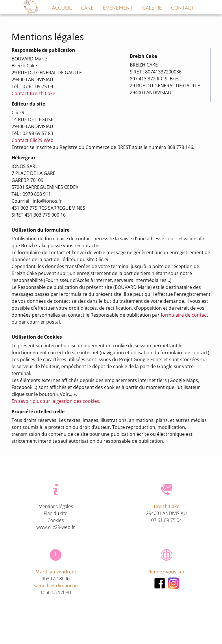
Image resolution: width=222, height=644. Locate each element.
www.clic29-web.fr (56, 527)
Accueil (62, 8)
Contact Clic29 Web (33, 140)
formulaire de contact (184, 315)
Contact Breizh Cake (33, 93)
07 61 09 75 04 (166, 520)
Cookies (55, 520)
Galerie (152, 8)
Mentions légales (56, 506)
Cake (87, 8)
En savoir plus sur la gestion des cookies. (56, 401)
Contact (183, 8)
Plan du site (55, 513)
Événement (118, 8)
